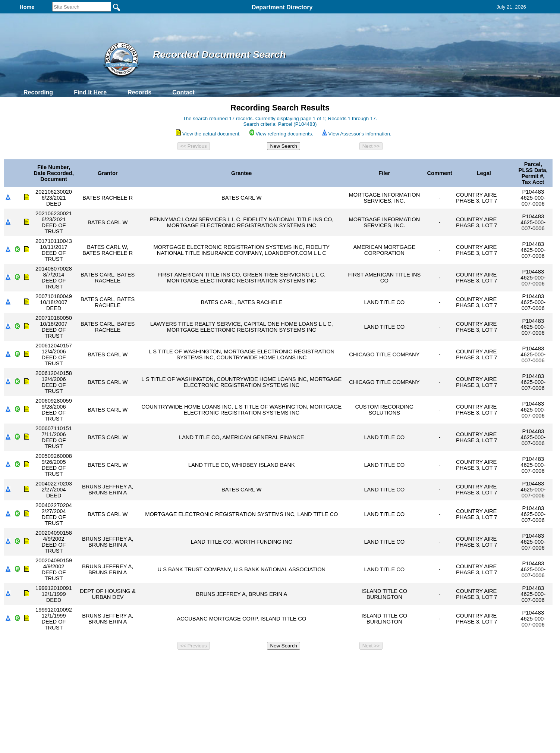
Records (139, 92)
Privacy (277, 663)
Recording (38, 92)
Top (156, 663)
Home (207, 663)
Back (178, 663)
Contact (183, 92)
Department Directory (282, 7)
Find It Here (90, 92)
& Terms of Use (304, 663)
